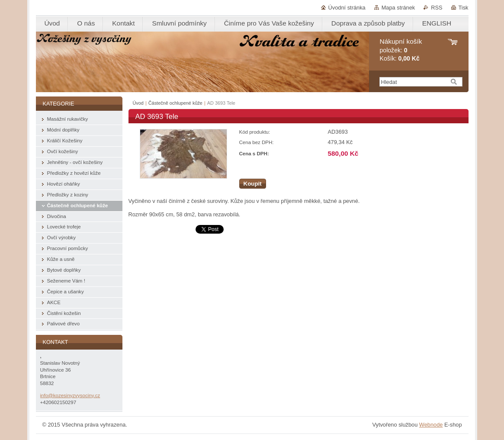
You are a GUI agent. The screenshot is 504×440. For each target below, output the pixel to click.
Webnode (431, 425)
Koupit (253, 184)
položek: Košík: (401, 50)
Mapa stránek (398, 8)
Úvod (138, 103)
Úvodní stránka (347, 8)
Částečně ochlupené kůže (175, 103)
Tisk (464, 8)
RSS (437, 8)
